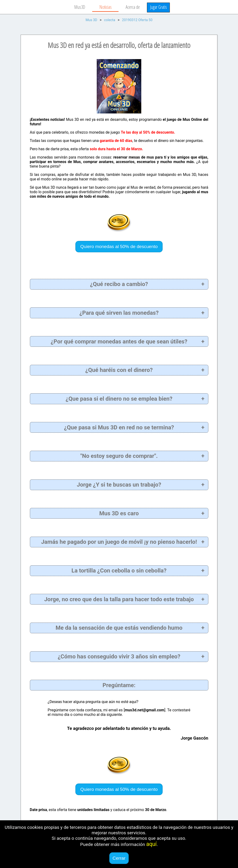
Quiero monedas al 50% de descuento (119, 246)
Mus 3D (91, 20)
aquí (151, 844)
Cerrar (119, 858)
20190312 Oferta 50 (137, 20)
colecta (110, 20)
